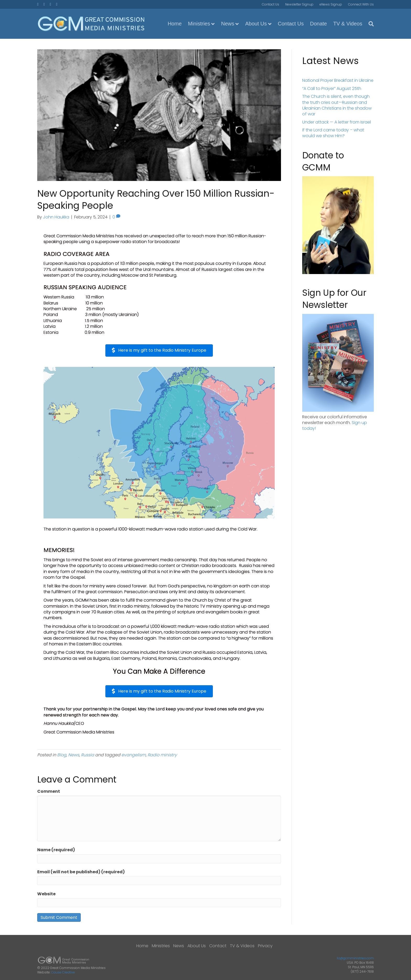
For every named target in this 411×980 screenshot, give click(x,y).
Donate (319, 24)
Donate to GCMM (323, 161)
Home (175, 24)
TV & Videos (348, 24)
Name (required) (56, 850)
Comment (49, 791)
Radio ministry (162, 755)
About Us (256, 24)
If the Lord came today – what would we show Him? (333, 133)
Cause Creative (63, 972)
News (228, 24)
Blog (62, 755)
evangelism (134, 755)
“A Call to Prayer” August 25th (332, 89)
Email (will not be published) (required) (81, 872)
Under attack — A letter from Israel (337, 122)
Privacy (265, 946)
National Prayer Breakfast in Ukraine (338, 80)
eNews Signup (331, 4)
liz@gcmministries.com (355, 958)
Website (46, 894)
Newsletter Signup (299, 4)
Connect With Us (361, 4)
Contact (218, 946)
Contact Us (271, 4)
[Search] (370, 24)
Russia (88, 755)
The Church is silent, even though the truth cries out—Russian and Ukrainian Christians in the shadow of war (337, 105)
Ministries (199, 24)
